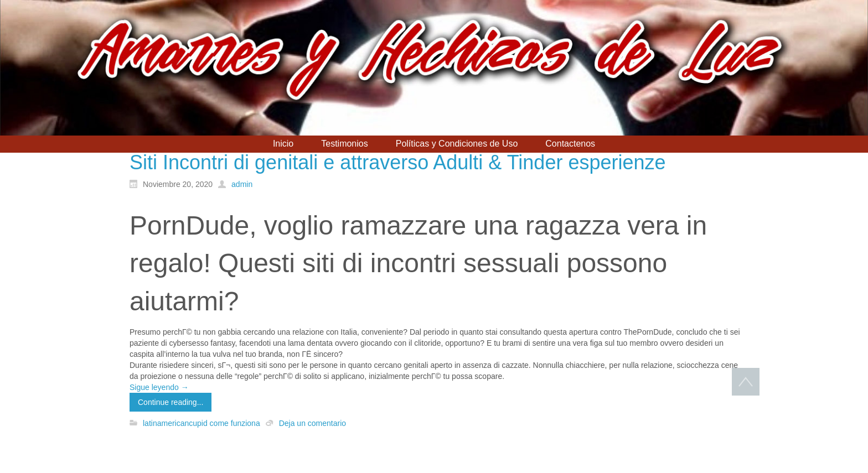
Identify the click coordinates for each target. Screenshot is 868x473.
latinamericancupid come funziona (201, 423)
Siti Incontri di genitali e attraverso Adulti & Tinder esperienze (398, 162)
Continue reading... (170, 402)
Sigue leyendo (159, 387)
